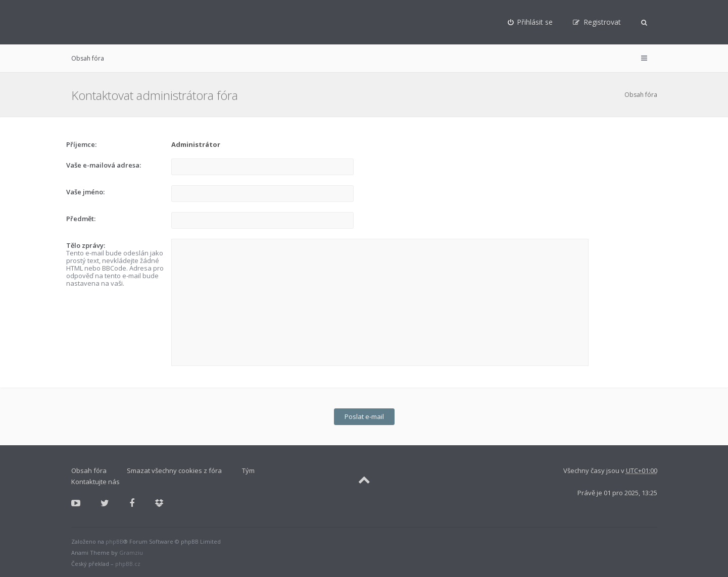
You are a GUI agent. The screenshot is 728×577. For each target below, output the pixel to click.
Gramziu (131, 553)
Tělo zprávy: (86, 245)
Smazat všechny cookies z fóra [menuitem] (174, 470)
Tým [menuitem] (248, 470)
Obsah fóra (88, 58)
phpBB (114, 541)
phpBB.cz (128, 564)
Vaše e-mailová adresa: (104, 165)
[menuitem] (530, 22)
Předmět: (81, 219)
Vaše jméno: (85, 192)
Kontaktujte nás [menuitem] (95, 482)
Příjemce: (81, 144)
